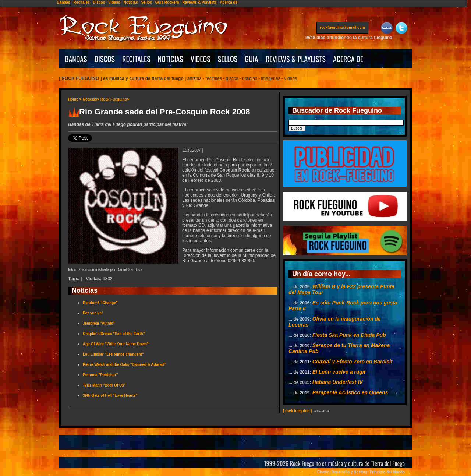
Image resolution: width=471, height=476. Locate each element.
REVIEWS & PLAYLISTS (296, 59)
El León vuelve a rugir (339, 372)
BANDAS (76, 59)
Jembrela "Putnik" (99, 323)
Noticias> (91, 99)
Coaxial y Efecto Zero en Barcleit (353, 362)
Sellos (146, 2)
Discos (99, 2)
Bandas (64, 2)
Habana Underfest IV (338, 382)
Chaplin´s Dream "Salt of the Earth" (114, 334)
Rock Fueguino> (115, 99)
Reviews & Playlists (199, 2)
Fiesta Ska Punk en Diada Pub (349, 335)
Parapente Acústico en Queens (350, 392)
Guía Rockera (167, 2)
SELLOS (228, 59)
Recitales (82, 2)
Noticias (131, 2)
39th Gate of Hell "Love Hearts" (110, 396)
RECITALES (136, 59)
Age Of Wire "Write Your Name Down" (116, 344)
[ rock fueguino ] (297, 411)
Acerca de (229, 2)
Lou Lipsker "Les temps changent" (113, 354)
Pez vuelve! (93, 313)
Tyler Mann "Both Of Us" (104, 385)
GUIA (251, 59)
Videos (114, 2)
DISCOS (105, 59)
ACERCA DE (348, 59)
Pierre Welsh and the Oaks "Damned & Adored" (124, 365)
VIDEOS (201, 59)
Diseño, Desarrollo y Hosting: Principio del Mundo (361, 472)
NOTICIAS (171, 59)
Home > (75, 99)
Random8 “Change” (100, 303)
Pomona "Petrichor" (100, 375)
